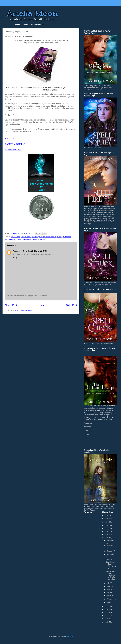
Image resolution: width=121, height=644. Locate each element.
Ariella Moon (15, 237)
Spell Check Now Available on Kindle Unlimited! (111, 575)
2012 (107, 622)
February (110, 599)
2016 (107, 609)
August (109, 559)
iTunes (86, 434)
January (110, 602)
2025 (107, 519)
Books (26, 24)
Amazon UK (88, 427)
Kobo (86, 431)
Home (42, 305)
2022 (107, 528)
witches (42, 239)
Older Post (71, 305)
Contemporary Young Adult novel (44, 237)
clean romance (26, 237)
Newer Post (11, 305)
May (108, 589)
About (18, 24)
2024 (107, 522)
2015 (107, 612)
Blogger (70, 637)
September (111, 554)
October (110, 551)
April (109, 593)
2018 (107, 538)
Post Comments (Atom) (24, 310)
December (110, 541)
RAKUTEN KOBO (13, 150)
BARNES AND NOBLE (15, 144)
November (110, 546)
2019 (107, 535)
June (109, 586)
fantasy (60, 237)
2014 (107, 616)
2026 (107, 516)
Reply (15, 258)
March (109, 596)
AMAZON (9, 138)
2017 (107, 606)
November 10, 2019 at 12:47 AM (35, 251)
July (108, 583)
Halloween (67, 237)
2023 (107, 525)
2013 (107, 619)
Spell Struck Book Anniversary (111, 565)
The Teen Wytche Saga (30, 239)
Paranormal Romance (13, 239)
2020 (107, 531)
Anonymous (18, 251)
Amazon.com (89, 423)
